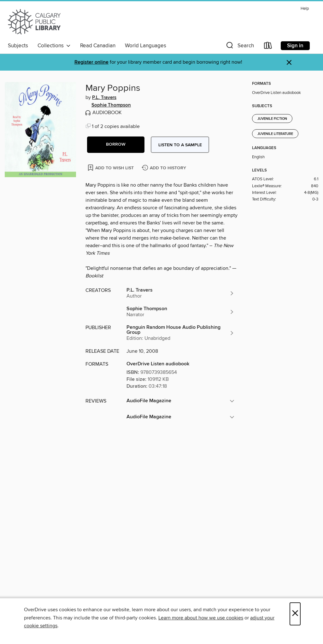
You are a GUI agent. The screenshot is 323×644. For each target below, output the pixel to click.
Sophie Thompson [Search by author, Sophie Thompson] (111, 105)
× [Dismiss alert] (289, 63)
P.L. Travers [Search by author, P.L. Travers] (104, 98)
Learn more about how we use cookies (201, 618)
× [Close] (295, 614)
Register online (91, 62)
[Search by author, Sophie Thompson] (180, 312)
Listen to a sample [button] (180, 145)
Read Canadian (98, 46)
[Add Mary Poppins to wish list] (111, 168)
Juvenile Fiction (272, 119)
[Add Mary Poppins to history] (165, 168)
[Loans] (268, 47)
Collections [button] (54, 46)
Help (305, 9)
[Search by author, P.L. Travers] (180, 293)
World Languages (146, 46)
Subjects (18, 46)
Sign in (295, 46)
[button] (239, 47)
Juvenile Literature (275, 134)
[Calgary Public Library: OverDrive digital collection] (34, 22)
